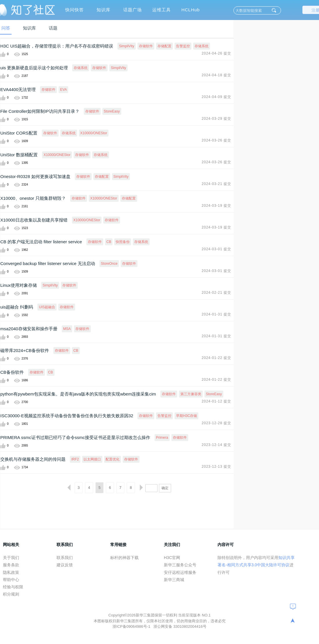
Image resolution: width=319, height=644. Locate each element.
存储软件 (146, 46)
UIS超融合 (47, 307)
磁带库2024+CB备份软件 (25, 350)
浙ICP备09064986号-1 (132, 626)
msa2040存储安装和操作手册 (29, 329)
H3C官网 (172, 558)
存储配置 (164, 46)
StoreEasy (112, 111)
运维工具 (162, 10)
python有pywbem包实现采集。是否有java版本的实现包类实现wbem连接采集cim (78, 394)
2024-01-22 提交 (216, 358)
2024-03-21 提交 (216, 184)
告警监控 (183, 46)
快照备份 (123, 242)
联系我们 (65, 558)
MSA (67, 329)
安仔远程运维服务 (180, 572)
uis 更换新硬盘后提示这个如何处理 (34, 68)
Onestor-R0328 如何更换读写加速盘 (35, 176)
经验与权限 (13, 587)
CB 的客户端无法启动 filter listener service (41, 242)
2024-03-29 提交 (216, 119)
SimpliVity (126, 46)
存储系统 (202, 46)
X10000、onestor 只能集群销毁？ (33, 198)
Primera (162, 438)
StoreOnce (109, 264)
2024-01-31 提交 (216, 314)
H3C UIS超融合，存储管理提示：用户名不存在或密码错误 (57, 46)
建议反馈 (65, 565)
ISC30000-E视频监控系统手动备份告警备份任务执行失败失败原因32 (67, 416)
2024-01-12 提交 (216, 401)
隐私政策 (11, 572)
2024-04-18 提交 (216, 75)
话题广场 (133, 10)
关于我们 (11, 558)
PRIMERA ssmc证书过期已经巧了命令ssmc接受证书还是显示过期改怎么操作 (75, 437)
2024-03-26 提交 (216, 140)
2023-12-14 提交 (216, 445)
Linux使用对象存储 (19, 285)
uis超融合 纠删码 (17, 307)
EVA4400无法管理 (18, 89)
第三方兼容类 (191, 394)
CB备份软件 (12, 372)
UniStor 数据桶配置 (19, 155)
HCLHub (191, 10)
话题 (53, 28)
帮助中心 (11, 580)
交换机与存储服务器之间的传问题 (33, 459)
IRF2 (75, 459)
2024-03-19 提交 (216, 206)
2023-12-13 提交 (216, 467)
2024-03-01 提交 (216, 249)
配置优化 (113, 459)
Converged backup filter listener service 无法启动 (48, 263)
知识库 (104, 10)
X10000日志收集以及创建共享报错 (34, 220)
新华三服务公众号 (180, 565)
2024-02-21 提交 (216, 293)
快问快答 (75, 10)
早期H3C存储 (186, 416)
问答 (6, 28)
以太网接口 (92, 459)
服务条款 (11, 565)
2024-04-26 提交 (216, 53)
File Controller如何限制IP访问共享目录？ (40, 111)
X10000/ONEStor (94, 133)
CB (109, 242)
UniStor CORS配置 (19, 133)
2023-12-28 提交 (216, 423)
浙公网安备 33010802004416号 (180, 626)
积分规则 (11, 594)
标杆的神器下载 (124, 558)
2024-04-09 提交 (216, 97)
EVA (63, 90)
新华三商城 (174, 580)
